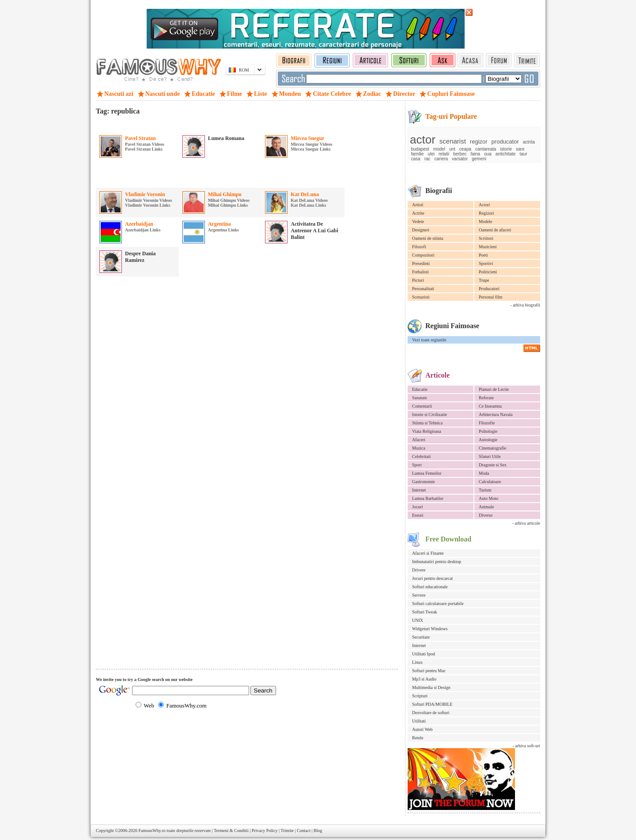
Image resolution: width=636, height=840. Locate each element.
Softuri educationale (430, 587)
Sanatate (420, 398)
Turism (485, 490)
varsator (460, 159)
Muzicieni (488, 247)
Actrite (418, 213)
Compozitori (423, 255)
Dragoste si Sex (493, 465)
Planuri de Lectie (494, 389)
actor (423, 140)
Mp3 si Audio (424, 679)
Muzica (419, 448)
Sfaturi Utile (490, 456)
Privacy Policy (265, 831)
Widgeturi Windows (430, 629)
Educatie (420, 389)
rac (428, 159)
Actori (485, 205)
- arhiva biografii (525, 305)
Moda (484, 473)
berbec (460, 154)
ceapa (465, 149)
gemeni (479, 159)
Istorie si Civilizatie (430, 414)
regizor (479, 142)
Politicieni (488, 272)
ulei (431, 154)
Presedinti (421, 263)
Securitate (421, 637)
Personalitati (423, 289)
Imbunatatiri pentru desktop (437, 562)
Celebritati (421, 456)
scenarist (453, 141)
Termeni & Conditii (231, 831)
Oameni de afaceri (495, 230)
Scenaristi (421, 297)
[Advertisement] (199, 123)
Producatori (489, 289)
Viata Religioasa (427, 431)
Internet (419, 490)
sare (520, 149)
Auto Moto (488, 498)
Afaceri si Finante (428, 553)
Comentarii (422, 406)
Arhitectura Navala (496, 414)
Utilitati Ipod (424, 654)
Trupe (484, 280)
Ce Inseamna (490, 406)
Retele (418, 738)
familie (418, 154)
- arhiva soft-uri (526, 746)
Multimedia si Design (431, 687)
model (439, 149)
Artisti (418, 205)
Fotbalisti (420, 272)
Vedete (418, 221)
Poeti (483, 255)
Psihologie (488, 431)
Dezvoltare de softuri (431, 713)
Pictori (418, 280)
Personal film (491, 297)
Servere (419, 595)
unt (452, 149)
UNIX (418, 620)
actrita (529, 142)
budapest (420, 149)
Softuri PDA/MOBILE (432, 704)
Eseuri (418, 515)
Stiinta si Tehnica (427, 423)
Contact (304, 831)
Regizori (486, 213)
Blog (318, 831)
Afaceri (419, 440)
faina (475, 154)
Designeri (421, 230)
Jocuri (417, 507)
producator (505, 142)
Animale (486, 507)
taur (523, 154)
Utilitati (419, 721)
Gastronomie (424, 482)
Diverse (486, 515)
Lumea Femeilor (427, 473)
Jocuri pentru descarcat (432, 578)
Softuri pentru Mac (429, 671)
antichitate (506, 154)
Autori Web (422, 729)
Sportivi (486, 263)
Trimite (287, 831)
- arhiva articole (526, 523)
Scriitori (486, 238)
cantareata (486, 149)
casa (416, 159)
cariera (441, 159)
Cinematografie (492, 448)
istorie (506, 149)
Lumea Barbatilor (428, 498)
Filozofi (419, 247)
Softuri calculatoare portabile (438, 604)
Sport (417, 465)
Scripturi (420, 696)
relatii (444, 154)
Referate (486, 398)
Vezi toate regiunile (429, 340)
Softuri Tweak (425, 612)
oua (488, 154)
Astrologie (488, 440)
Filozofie (487, 423)
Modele (486, 221)
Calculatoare (490, 482)
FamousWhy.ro (152, 831)
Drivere (419, 570)
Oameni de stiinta (428, 238)
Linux (417, 662)
